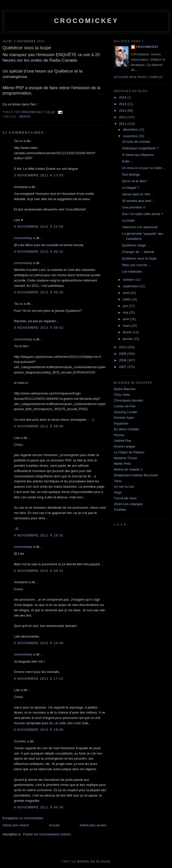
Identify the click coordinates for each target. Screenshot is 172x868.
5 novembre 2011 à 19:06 (39, 730)
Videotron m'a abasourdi (140, 227)
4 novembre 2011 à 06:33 (39, 292)
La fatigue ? (131, 188)
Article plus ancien (93, 825)
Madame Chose (125, 458)
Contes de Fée (125, 406)
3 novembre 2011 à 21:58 (39, 227)
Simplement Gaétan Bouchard (136, 475)
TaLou (18, 141)
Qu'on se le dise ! (135, 181)
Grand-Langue (124, 446)
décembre (131, 130)
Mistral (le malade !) (128, 469)
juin (126, 306)
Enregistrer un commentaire (23, 818)
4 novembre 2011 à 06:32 (39, 252)
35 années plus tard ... (138, 201)
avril (126, 319)
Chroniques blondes (128, 400)
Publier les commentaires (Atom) (47, 834)
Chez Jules (122, 395)
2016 (123, 97)
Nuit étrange (131, 174)
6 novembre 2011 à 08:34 (39, 807)
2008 (123, 360)
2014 (123, 104)
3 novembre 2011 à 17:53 (39, 175)
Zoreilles (20, 741)
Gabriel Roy (123, 441)
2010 (123, 347)
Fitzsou (119, 435)
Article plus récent (16, 825)
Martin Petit (122, 464)
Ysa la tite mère (125, 498)
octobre (129, 280)
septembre (131, 286)
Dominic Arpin (124, 418)
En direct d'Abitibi (126, 429)
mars (127, 326)
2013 (123, 111)
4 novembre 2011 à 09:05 (39, 426)
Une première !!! (134, 207)
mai (126, 312)
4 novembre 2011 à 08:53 (39, 328)
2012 (123, 117)
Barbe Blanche (125, 389)
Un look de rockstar (136, 142)
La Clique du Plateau (129, 452)
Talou (118, 481)
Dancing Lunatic (126, 412)
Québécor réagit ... (136, 245)
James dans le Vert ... (138, 194)
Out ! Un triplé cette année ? (143, 214)
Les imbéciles (132, 272)
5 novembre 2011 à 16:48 (39, 643)
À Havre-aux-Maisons (138, 155)
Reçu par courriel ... (136, 265)
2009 (123, 354)
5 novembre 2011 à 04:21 (39, 571)
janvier (128, 339)
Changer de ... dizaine (138, 252)
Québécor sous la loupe (139, 258)
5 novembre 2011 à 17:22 (39, 679)
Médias (25, 117)
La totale (128, 220)
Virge (118, 492)
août (127, 293)
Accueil (54, 825)
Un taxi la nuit (124, 487)
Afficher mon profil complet (138, 77)
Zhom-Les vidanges (128, 504)
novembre (131, 136)
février (128, 332)
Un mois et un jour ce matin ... (144, 168)
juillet (127, 299)
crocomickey (86, 21)
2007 (123, 367)
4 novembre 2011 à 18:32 (39, 535)
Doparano (121, 423)
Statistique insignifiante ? (140, 148)
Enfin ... (127, 161)
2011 (123, 124)
